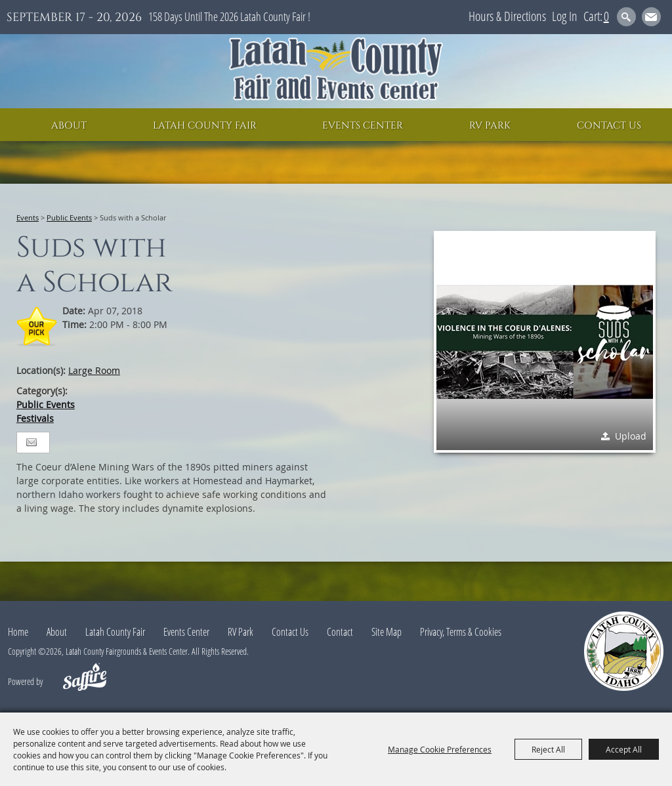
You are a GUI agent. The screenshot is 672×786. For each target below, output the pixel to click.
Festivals (35, 418)
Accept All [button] (624, 749)
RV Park (490, 126)
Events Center (363, 126)
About (69, 126)
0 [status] (606, 16)
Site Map (387, 632)
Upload (631, 436)
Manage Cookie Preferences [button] (440, 749)
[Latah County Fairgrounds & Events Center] (336, 71)
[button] (545, 342)
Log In (565, 16)
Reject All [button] (548, 749)
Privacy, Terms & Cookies (461, 632)
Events (28, 217)
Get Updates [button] (651, 17)
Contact (340, 632)
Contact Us (609, 126)
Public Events (69, 217)
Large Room (94, 370)
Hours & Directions (507, 16)
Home (18, 632)
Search (626, 17)
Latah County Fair (205, 126)
